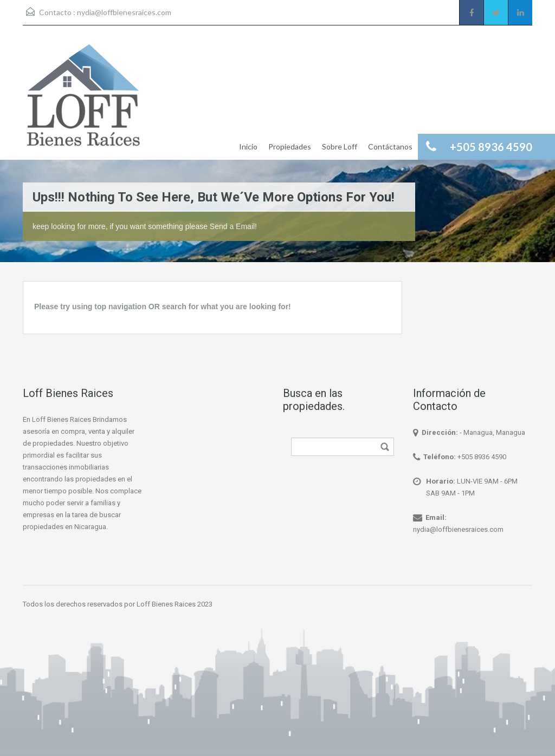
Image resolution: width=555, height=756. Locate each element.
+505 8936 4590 (482, 457)
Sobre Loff (340, 146)
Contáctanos (390, 146)
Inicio (248, 146)
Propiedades (290, 146)
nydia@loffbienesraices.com (124, 12)
